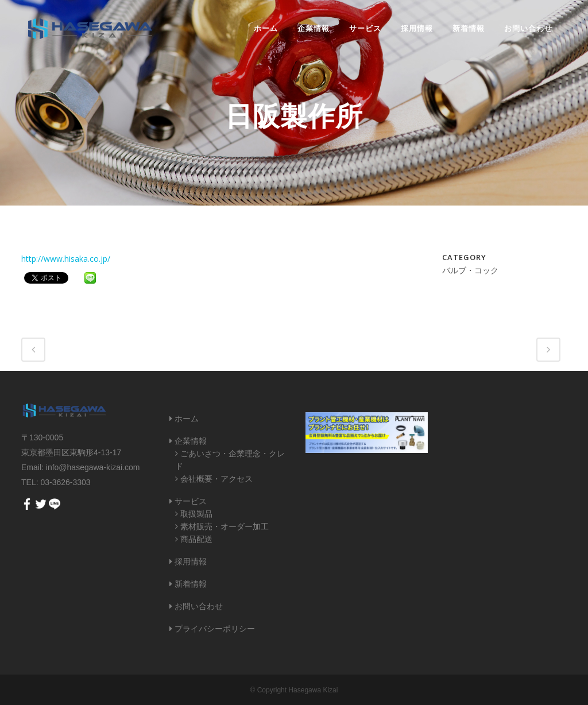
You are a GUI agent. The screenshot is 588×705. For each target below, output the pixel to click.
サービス (191, 501)
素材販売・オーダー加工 (225, 526)
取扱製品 (196, 514)
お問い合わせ (199, 606)
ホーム (187, 419)
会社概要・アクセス (216, 479)
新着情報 (191, 584)
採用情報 (191, 561)
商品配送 (196, 539)
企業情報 (191, 441)
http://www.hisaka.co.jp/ (66, 259)
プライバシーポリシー (215, 629)
